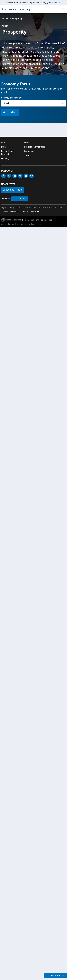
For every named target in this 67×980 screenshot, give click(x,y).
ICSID (50, 220)
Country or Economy (11, 98)
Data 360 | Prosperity (20, 9)
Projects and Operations (35, 147)
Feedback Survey (55, 975)
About (4, 143)
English (18, 199)
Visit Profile (9, 112)
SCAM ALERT (15, 211)
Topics (27, 155)
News (27, 143)
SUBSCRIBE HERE (12, 190)
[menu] (63, 9)
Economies (29, 151)
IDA (33, 220)
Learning (5, 158)
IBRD (27, 220)
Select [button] (6, 103)
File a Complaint (31, 211)
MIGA (43, 220)
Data (3, 147)
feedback (56, 3)
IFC (38, 220)
